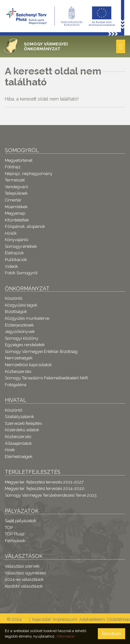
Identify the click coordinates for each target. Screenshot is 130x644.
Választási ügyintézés (25, 573)
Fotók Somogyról (21, 273)
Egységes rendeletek (25, 345)
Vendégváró (16, 187)
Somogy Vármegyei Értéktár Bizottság (41, 351)
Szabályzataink (19, 417)
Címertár (13, 200)
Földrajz (13, 167)
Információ (66, 636)
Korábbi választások (24, 586)
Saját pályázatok (20, 521)
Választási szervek (22, 566)
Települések (16, 193)
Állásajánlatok (18, 443)
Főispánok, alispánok (25, 226)
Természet (15, 180)
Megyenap (15, 213)
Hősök (11, 233)
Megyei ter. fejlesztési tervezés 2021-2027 (44, 482)
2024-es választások (24, 579)
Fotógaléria (16, 385)
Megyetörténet (19, 160)
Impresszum (65, 619)
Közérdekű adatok (22, 430)
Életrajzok (14, 253)
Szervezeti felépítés (23, 423)
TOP (9, 527)
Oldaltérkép (119, 619)
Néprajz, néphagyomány (29, 174)
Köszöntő (14, 298)
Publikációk (16, 260)
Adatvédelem (92, 619)
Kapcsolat (42, 619)
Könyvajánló (17, 240)
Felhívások (15, 541)
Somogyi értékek (21, 246)
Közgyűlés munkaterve (27, 318)
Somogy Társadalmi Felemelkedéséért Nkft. (47, 378)
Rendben (111, 634)
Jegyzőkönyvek (20, 332)
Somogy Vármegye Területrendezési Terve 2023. (51, 495)
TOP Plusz (15, 534)
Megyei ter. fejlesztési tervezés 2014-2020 (45, 488)
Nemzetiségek (19, 358)
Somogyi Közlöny (22, 338)
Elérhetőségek (19, 457)
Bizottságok (16, 312)
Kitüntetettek (17, 220)
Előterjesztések (19, 325)
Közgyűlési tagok (21, 305)
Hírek (10, 450)
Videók (11, 266)
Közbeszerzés (18, 371)
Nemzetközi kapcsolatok (28, 365)
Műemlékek (16, 207)
